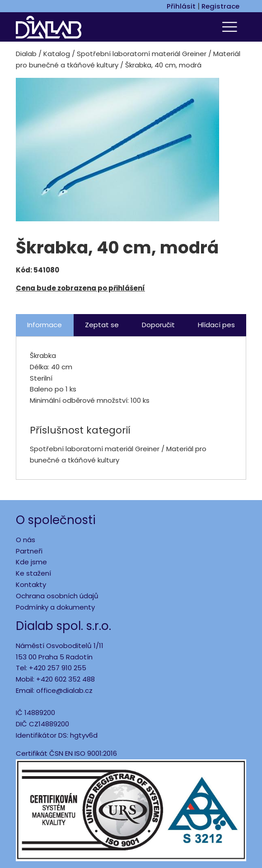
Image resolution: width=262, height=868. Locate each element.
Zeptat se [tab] (102, 325)
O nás (26, 540)
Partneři (29, 551)
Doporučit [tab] (158, 325)
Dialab (26, 54)
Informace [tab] (44, 325)
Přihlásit (181, 6)
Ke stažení (33, 573)
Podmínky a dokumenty (55, 607)
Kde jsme (31, 562)
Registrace (220, 6)
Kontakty (31, 584)
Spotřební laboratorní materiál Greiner (142, 54)
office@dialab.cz (64, 690)
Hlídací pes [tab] (216, 325)
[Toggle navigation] (231, 27)
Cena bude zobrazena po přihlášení (80, 288)
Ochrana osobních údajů (57, 596)
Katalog (57, 54)
